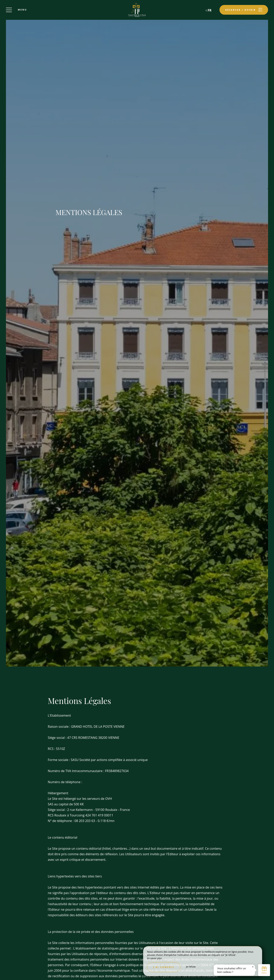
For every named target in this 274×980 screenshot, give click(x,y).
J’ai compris (164, 967)
